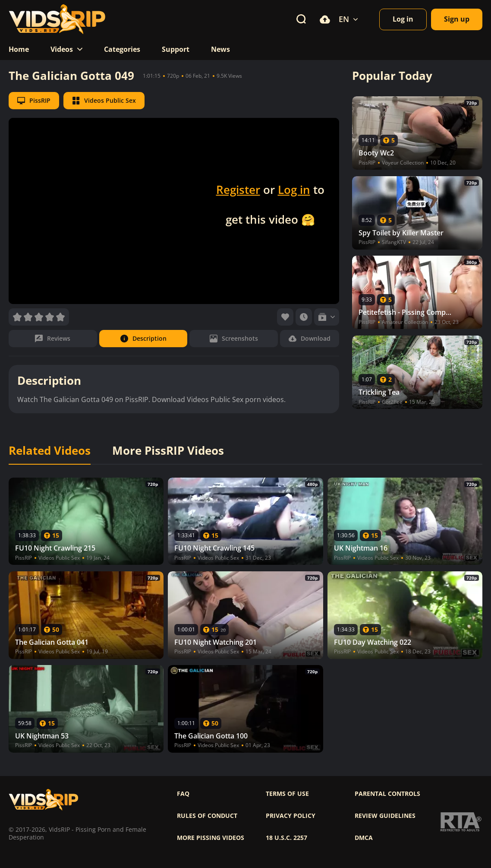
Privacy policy (291, 816)
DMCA (364, 838)
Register (238, 190)
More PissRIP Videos (168, 451)
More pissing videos (211, 838)
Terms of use (287, 794)
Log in (294, 190)
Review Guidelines (385, 816)
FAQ (183, 794)
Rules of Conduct (207, 816)
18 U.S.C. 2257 (286, 838)
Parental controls (387, 794)
